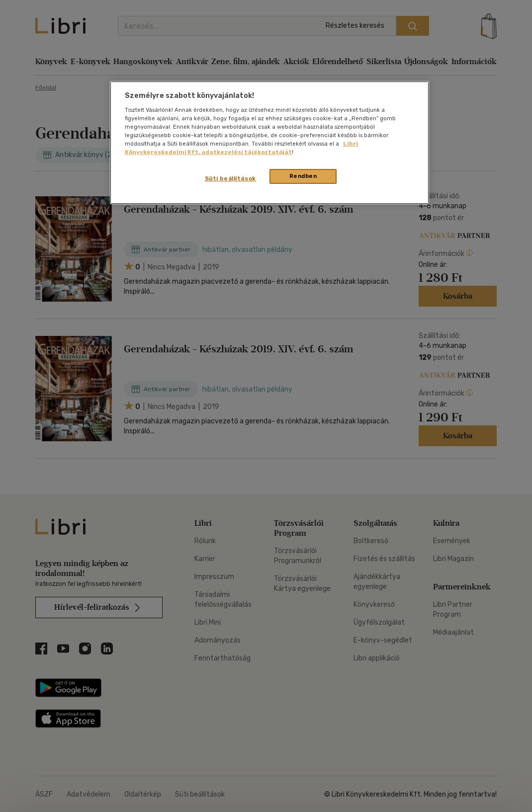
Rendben (303, 176)
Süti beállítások (230, 178)
